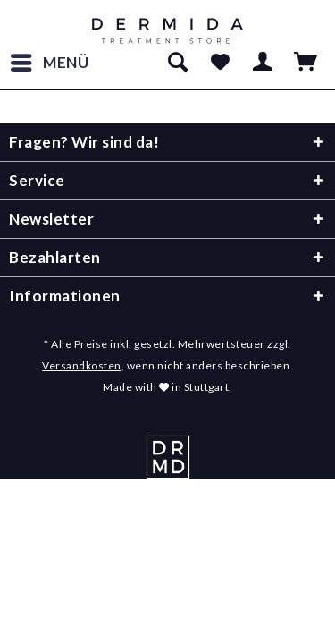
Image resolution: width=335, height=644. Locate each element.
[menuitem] (49, 63)
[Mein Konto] (264, 63)
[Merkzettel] (220, 63)
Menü (50, 60)
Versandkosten (82, 365)
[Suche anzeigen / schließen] (177, 63)
